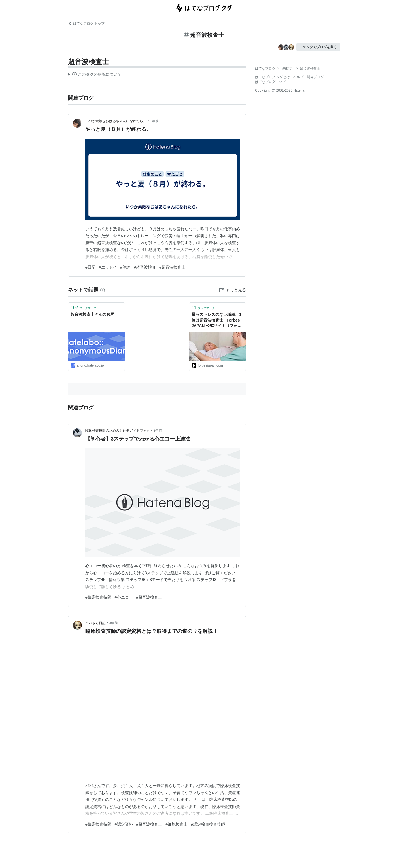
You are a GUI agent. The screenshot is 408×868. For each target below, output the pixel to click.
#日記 (90, 267)
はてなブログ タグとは (272, 77)
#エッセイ (108, 267)
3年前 (158, 431)
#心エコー (124, 597)
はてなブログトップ (270, 82)
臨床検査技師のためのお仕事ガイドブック (118, 431)
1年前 (154, 121)
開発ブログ (315, 77)
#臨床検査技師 (98, 597)
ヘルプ (298, 77)
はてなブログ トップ (86, 24)
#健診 (126, 267)
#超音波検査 (145, 267)
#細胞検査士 (177, 824)
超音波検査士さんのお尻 (92, 314)
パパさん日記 (95, 623)
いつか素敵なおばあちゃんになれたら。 (116, 121)
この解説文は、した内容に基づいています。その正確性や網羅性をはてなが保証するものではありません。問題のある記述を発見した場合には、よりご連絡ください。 (95, 75)
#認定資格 (124, 824)
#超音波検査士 (172, 267)
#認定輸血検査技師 (208, 824)
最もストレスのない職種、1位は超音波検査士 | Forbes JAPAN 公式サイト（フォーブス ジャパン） (216, 321)
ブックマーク (83, 308)
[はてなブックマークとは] (103, 290)
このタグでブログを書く (318, 47)
